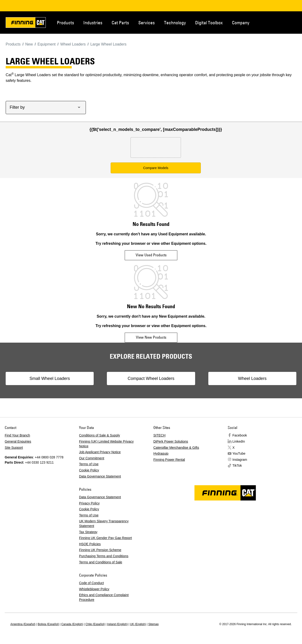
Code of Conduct (91, 583)
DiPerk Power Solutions (171, 441)
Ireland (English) (117, 624)
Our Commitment (92, 458)
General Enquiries (18, 441)
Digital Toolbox (209, 23)
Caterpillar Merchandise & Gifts (176, 448)
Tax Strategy (88, 532)
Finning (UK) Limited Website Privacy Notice (106, 444)
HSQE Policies (90, 544)
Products (65, 23)
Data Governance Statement (100, 476)
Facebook (240, 435)
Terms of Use (89, 464)
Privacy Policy (89, 503)
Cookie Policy (89, 470)
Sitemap (153, 624)
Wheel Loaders (240, 378)
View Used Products (151, 255)
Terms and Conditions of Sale (101, 562)
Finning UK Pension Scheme (100, 550)
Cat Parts (120, 23)
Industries (93, 23)
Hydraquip (161, 453)
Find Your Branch (17, 435)
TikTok (237, 465)
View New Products (151, 337)
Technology (175, 23)
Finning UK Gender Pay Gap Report (105, 538)
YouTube (239, 453)
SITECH (159, 435)
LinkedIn (239, 441)
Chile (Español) (95, 624)
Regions (291, 22)
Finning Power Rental (169, 460)
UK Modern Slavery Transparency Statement (104, 524)
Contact (275, 22)
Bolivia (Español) (48, 624)
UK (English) (138, 624)
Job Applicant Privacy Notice (100, 452)
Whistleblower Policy (94, 589)
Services (147, 23)
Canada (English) (72, 624)
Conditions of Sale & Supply (100, 435)
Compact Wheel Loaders (151, 378)
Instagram (240, 460)
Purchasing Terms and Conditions (104, 556)
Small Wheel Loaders (62, 378)
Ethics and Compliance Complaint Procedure (104, 597)
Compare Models (156, 168)
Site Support (14, 448)
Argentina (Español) (23, 624)
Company (241, 23)
